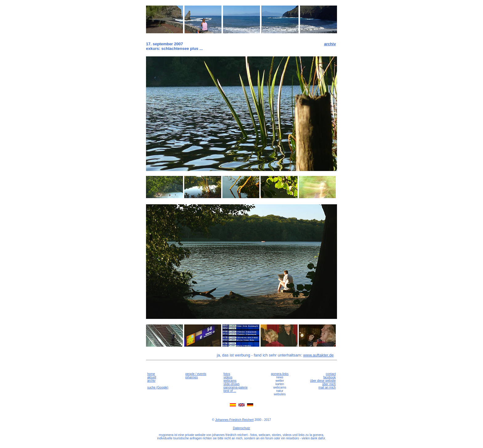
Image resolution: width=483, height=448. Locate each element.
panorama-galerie (235, 387)
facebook (329, 377)
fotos (227, 374)
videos (228, 377)
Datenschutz (241, 428)
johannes (192, 377)
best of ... (230, 391)
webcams (230, 381)
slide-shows (231, 384)
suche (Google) (158, 387)
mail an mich (327, 387)
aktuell (152, 377)
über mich (329, 384)
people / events (196, 374)
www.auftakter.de (318, 355)
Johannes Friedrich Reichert (234, 420)
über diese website (323, 381)
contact (331, 374)
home (151, 374)
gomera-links (280, 374)
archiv (330, 44)
